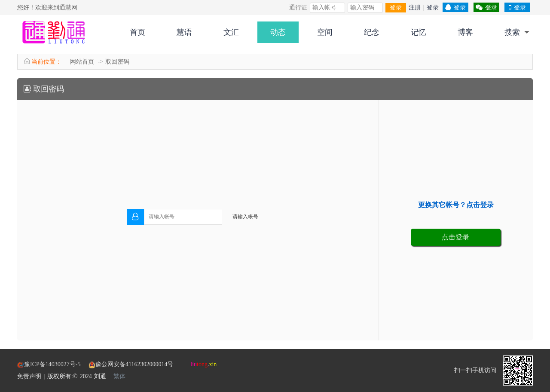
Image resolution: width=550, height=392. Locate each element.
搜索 (512, 32)
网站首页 (82, 62)
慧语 (184, 32)
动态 (278, 32)
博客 (465, 32)
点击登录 (455, 237)
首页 (137, 32)
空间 (325, 32)
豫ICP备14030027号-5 (56, 364)
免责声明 (29, 376)
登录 (396, 8)
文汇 (231, 32)
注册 (415, 8)
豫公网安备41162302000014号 (134, 364)
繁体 (119, 376)
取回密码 (117, 62)
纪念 (372, 32)
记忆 (419, 32)
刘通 (100, 376)
